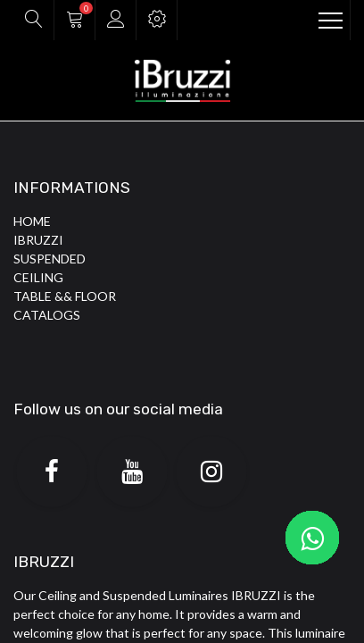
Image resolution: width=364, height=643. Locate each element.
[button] (33, 20)
